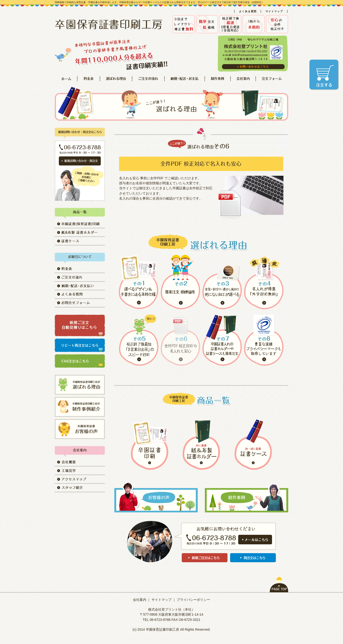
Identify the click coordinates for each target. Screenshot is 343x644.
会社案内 (140, 600)
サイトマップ (161, 600)
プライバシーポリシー (193, 600)
